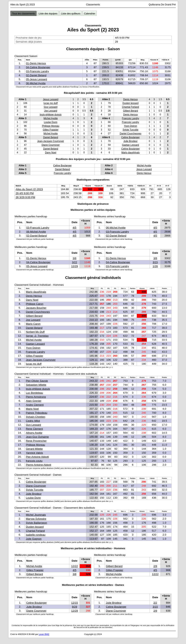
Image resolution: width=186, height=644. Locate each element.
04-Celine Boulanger (38, 67)
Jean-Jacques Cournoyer (51, 141)
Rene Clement (34, 429)
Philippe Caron (34, 304)
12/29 (74, 266)
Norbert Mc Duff (35, 332)
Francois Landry (130, 118)
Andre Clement (35, 405)
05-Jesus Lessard (36, 79)
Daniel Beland (51, 137)
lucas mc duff (51, 103)
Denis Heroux (131, 99)
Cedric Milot (33, 421)
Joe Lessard (51, 111)
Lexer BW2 (44, 634)
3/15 (155, 262)
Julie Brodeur (131, 141)
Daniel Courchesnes (130, 134)
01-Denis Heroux (36, 63)
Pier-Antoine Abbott (37, 457)
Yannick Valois (34, 453)
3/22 (75, 262)
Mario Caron (33, 324)
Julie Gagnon (34, 539)
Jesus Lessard (51, 99)
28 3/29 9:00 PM (25, 197)
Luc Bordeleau (34, 393)
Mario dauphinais (130, 153)
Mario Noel (32, 409)
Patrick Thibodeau (36, 413)
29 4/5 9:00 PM (25, 193)
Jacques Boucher (36, 308)
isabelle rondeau (36, 535)
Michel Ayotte (51, 118)
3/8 (75, 258)
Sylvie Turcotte (131, 130)
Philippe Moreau (51, 126)
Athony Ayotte (34, 433)
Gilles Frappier (51, 130)
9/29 (75, 607)
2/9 (155, 566)
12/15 (74, 603)
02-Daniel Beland (36, 75)
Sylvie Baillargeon (36, 523)
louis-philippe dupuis (51, 115)
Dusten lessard (130, 103)
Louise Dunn (51, 122)
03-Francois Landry (37, 71)
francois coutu (34, 461)
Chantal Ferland (130, 107)
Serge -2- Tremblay (37, 336)
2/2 (155, 603)
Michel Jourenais (36, 515)
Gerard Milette (34, 449)
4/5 (75, 228)
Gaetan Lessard (130, 145)
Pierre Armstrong (36, 397)
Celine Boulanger (130, 137)
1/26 (155, 266)
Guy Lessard (51, 107)
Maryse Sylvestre (36, 519)
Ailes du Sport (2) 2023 (29, 189)
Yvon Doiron (130, 126)
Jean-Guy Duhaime (37, 437)
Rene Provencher (36, 441)
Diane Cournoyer (51, 145)
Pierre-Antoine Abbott (38, 465)
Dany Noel (51, 153)
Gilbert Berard (131, 111)
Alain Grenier (34, 401)
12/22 (74, 566)
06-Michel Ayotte (36, 83)
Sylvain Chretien (35, 417)
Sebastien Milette (36, 385)
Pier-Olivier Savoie (37, 381)
